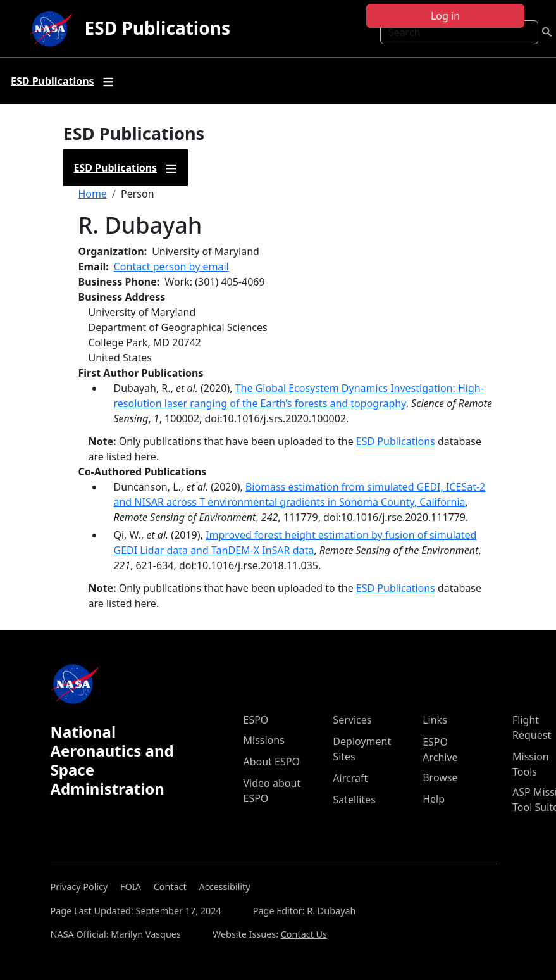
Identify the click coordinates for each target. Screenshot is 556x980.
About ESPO (272, 762)
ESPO (256, 720)
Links (435, 720)
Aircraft (350, 778)
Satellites (354, 800)
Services (352, 720)
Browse (440, 777)
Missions (264, 740)
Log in (445, 16)
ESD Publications (158, 28)
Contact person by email (171, 267)
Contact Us (304, 934)
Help (434, 799)
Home (93, 194)
